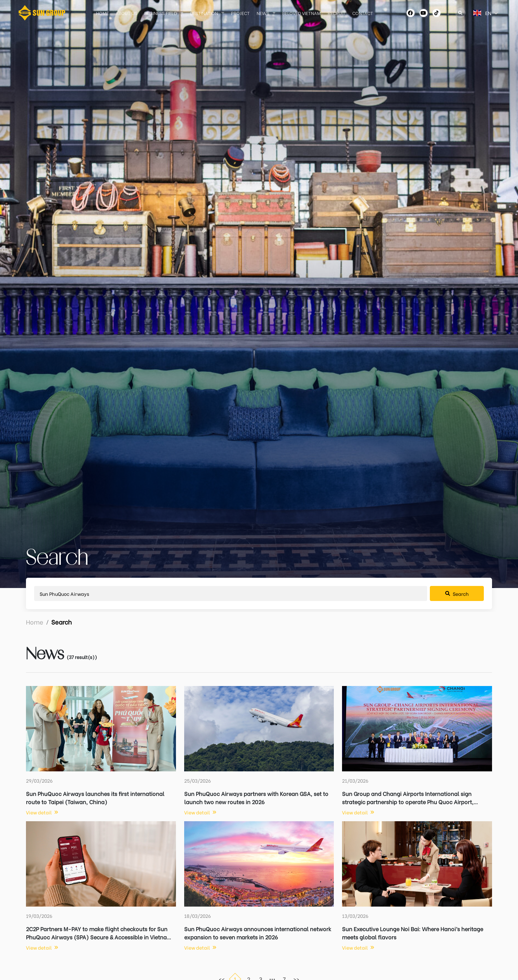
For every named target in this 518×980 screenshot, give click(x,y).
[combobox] (466, 13)
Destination (204, 13)
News (263, 13)
